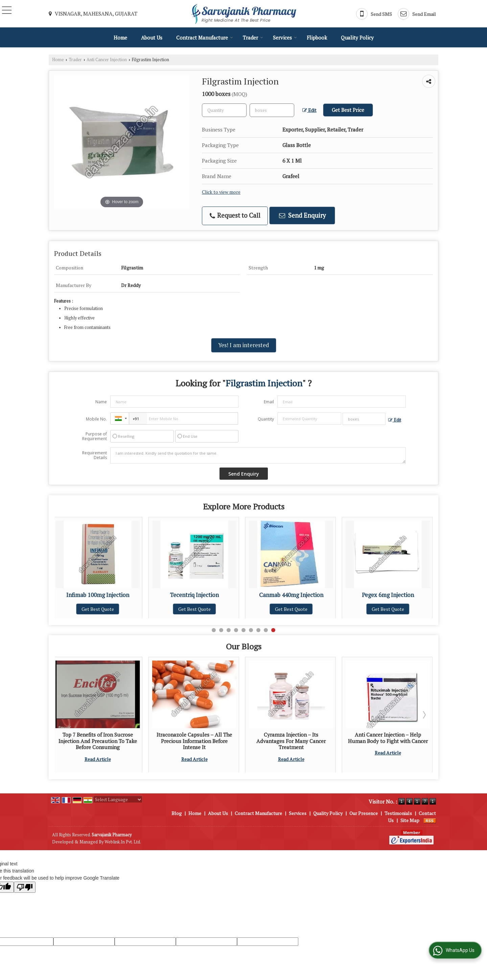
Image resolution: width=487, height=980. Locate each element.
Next (424, 715)
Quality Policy (357, 38)
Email (269, 402)
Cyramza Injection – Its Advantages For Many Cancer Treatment (318, 741)
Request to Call (235, 216)
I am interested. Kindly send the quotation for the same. (258, 455)
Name (101, 402)
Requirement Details (95, 455)
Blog (177, 813)
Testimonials (398, 813)
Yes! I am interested (244, 345)
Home (120, 38)
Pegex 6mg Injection (411, 595)
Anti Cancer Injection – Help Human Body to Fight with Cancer (415, 738)
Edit (309, 110)
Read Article (125, 759)
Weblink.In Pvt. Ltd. (123, 842)
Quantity (266, 419)
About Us (152, 38)
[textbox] (272, 110)
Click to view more (221, 192)
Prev (64, 715)
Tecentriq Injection (218, 595)
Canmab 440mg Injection (314, 595)
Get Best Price (348, 110)
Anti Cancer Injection (107, 60)
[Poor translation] (25, 887)
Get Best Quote (121, 609)
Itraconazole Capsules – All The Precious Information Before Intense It (221, 741)
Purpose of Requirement (95, 436)
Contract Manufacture (205, 38)
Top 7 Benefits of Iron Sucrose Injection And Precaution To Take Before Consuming (125, 741)
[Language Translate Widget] (118, 799)
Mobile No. (96, 419)
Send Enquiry (302, 215)
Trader (253, 38)
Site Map (410, 820)
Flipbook (317, 38)
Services (285, 38)
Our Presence (364, 813)
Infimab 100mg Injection (121, 595)
